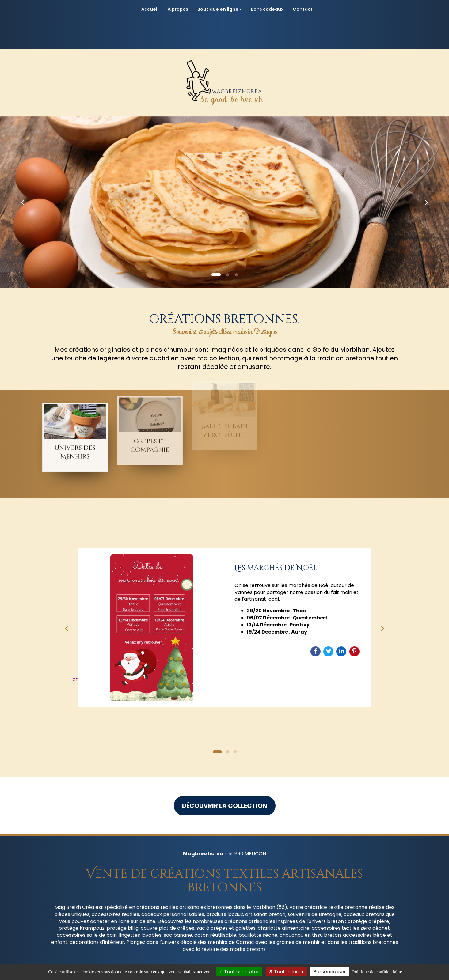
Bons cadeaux (267, 9)
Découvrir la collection (225, 806)
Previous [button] (67, 628)
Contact (303, 9)
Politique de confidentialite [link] (377, 972)
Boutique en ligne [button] (219, 9)
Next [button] (383, 628)
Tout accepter (239, 972)
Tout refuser (286, 972)
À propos (178, 9)
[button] (23, 202)
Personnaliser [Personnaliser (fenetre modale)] (330, 972)
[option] (225, 628)
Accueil (150, 9)
